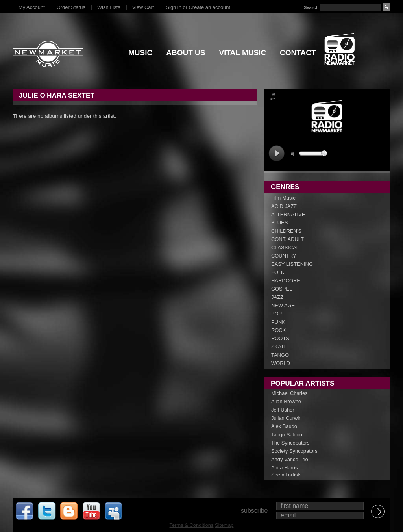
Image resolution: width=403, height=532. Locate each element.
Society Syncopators (294, 451)
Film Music (283, 198)
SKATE (279, 347)
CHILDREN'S (286, 231)
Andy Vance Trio (290, 459)
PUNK (278, 322)
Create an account (210, 7)
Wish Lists (109, 7)
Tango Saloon (287, 435)
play (276, 153)
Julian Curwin (286, 418)
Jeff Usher (283, 410)
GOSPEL (282, 289)
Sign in (173, 7)
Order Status (71, 7)
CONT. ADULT (287, 239)
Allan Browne (286, 401)
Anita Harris (284, 468)
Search (311, 7)
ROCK (278, 330)
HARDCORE (286, 281)
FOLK (278, 272)
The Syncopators (290, 443)
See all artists (286, 475)
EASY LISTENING (292, 264)
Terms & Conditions (192, 525)
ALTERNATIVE (288, 214)
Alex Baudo (284, 426)
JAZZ (277, 297)
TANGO (280, 355)
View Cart (143, 7)
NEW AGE (283, 305)
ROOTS (280, 338)
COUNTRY (284, 256)
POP (276, 314)
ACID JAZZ (284, 206)
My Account (32, 7)
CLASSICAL (285, 247)
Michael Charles (289, 393)
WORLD (281, 363)
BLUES (279, 223)
